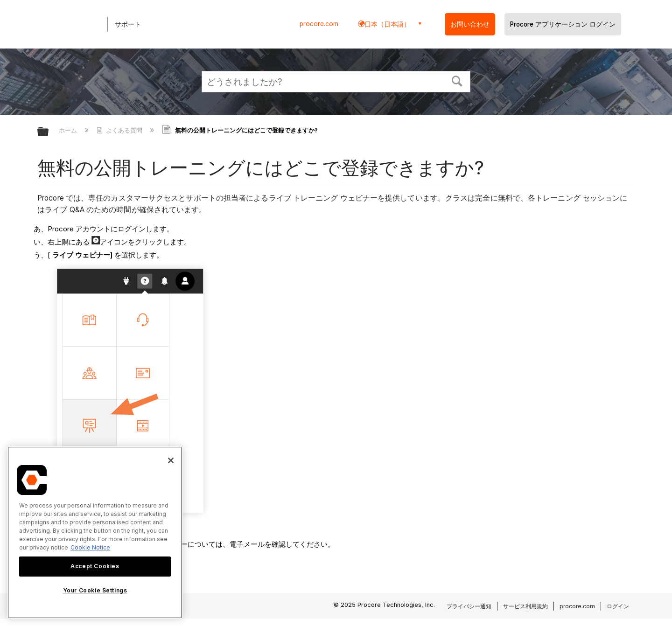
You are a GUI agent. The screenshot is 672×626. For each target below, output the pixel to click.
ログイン (618, 606)
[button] (457, 80)
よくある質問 (120, 130)
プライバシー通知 (469, 606)
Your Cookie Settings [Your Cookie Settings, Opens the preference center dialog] (95, 590)
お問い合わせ (470, 24)
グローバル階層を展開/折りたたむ (49, 132)
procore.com (319, 24)
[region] (95, 532)
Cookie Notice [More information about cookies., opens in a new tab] (90, 547)
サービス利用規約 (525, 606)
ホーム (69, 130)
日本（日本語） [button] (387, 24)
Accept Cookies (95, 566)
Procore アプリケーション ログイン (563, 24)
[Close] (171, 460)
